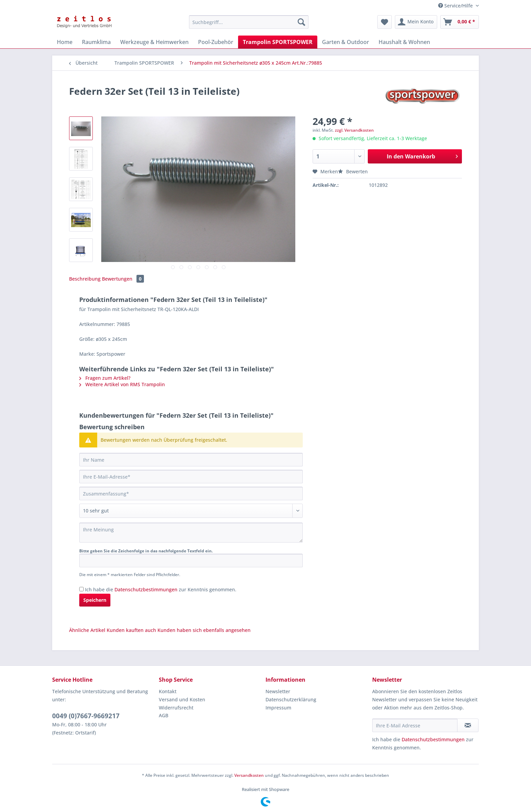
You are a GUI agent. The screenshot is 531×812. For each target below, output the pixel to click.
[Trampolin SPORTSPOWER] (278, 42)
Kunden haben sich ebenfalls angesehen (204, 630)
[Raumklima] (96, 42)
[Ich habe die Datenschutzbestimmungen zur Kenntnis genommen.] (81, 589)
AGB (164, 715)
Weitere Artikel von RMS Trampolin (122, 384)
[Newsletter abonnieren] (468, 725)
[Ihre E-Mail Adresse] (415, 725)
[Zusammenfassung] (191, 493)
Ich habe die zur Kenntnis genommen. (161, 589)
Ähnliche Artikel (87, 630)
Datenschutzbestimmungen (146, 589)
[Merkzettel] (385, 22)
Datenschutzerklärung (291, 699)
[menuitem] (249, 25)
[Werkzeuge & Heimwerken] (154, 42)
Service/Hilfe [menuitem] (456, 6)
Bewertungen (123, 279)
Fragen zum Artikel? (105, 378)
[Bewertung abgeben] (191, 511)
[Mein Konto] (416, 22)
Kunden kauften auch (131, 630)
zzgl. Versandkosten (354, 130)
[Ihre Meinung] (191, 533)
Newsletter (278, 691)
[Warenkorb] (460, 22)
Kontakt (168, 691)
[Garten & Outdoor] (346, 42)
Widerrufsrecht (176, 708)
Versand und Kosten (182, 699)
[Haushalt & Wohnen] (404, 42)
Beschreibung (85, 279)
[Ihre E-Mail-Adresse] (191, 477)
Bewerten (353, 171)
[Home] (65, 42)
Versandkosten (249, 775)
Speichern (95, 600)
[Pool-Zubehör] (216, 42)
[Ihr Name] (191, 460)
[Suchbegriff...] (249, 22)
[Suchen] (301, 22)
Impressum (278, 708)
